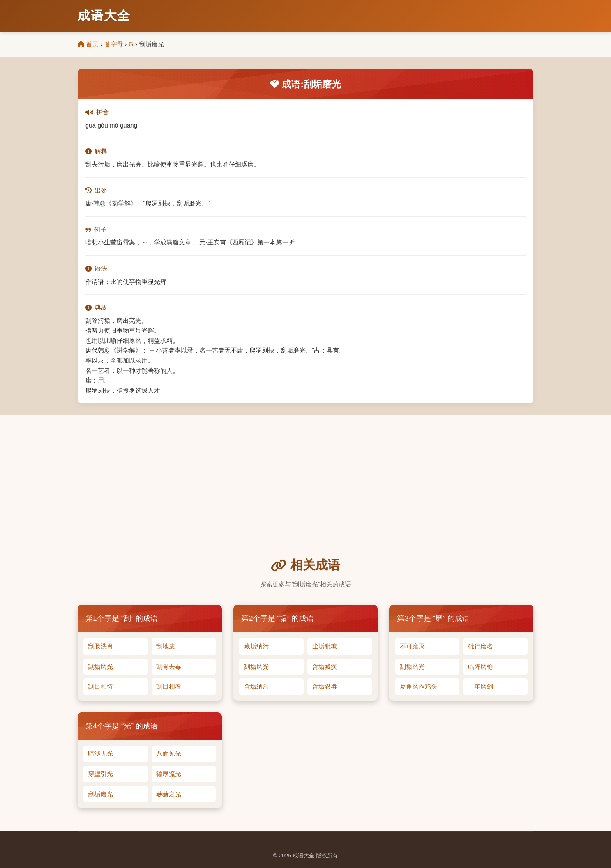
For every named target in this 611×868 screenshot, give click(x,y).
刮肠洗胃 (101, 646)
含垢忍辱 (325, 686)
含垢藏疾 (325, 667)
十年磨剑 (480, 686)
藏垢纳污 (256, 646)
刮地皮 (166, 646)
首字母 (114, 44)
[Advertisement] (305, 497)
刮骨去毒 (169, 667)
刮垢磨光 (101, 667)
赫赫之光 (169, 794)
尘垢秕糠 (325, 646)
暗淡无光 (101, 754)
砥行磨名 (480, 646)
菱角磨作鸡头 (419, 686)
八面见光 (169, 754)
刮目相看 (169, 686)
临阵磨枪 (480, 667)
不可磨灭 (412, 646)
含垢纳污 (256, 686)
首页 (88, 44)
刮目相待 (101, 686)
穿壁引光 (101, 774)
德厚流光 (169, 774)
